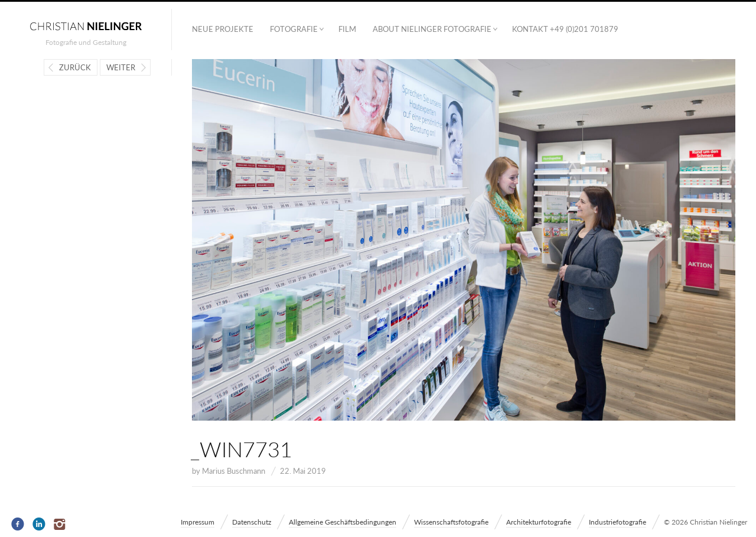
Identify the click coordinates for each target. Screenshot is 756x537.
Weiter (121, 67)
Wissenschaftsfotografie (451, 522)
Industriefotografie (617, 522)
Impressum (198, 522)
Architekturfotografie (539, 522)
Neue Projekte (223, 29)
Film (347, 29)
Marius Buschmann (234, 471)
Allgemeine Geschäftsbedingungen (343, 522)
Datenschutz (252, 522)
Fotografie (294, 29)
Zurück (75, 67)
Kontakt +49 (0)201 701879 (565, 29)
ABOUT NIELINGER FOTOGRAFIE (432, 29)
